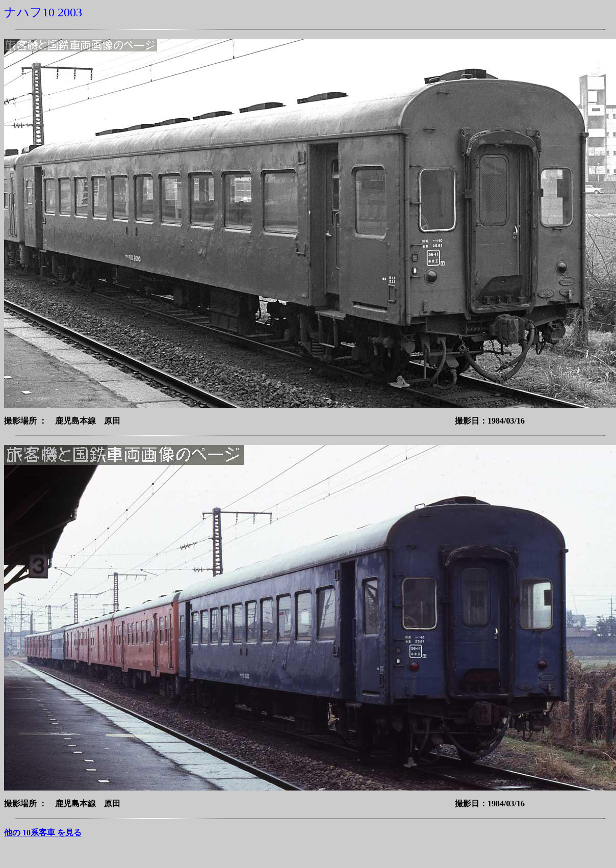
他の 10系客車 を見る (43, 833)
